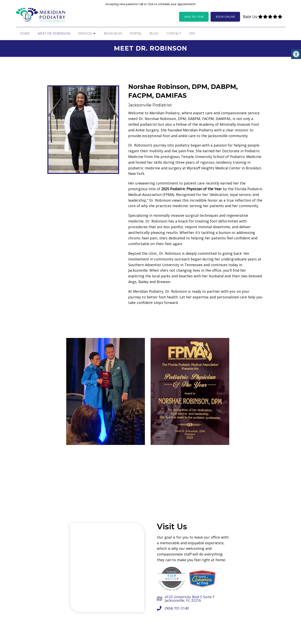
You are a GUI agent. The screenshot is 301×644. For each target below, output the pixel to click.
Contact (174, 33)
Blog (154, 33)
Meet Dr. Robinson (54, 33)
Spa (192, 33)
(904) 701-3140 (194, 17)
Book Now (113, 33)
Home (25, 33)
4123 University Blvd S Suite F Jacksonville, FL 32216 (190, 598)
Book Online (225, 17)
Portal (136, 33)
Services (85, 33)
